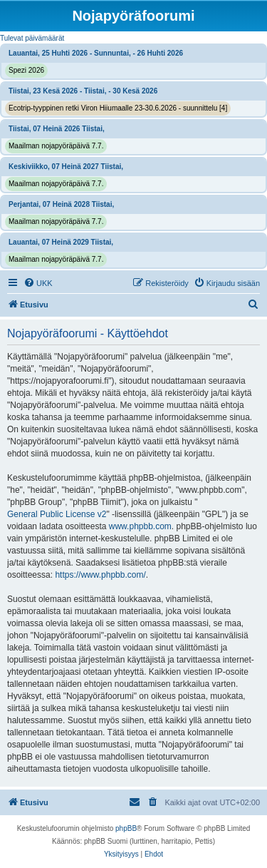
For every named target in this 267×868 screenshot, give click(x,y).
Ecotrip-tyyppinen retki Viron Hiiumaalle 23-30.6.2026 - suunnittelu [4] (118, 108)
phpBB (126, 828)
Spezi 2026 (26, 70)
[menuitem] (38, 283)
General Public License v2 (57, 514)
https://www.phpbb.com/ (100, 575)
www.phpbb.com (140, 526)
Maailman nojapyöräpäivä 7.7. (56, 146)
